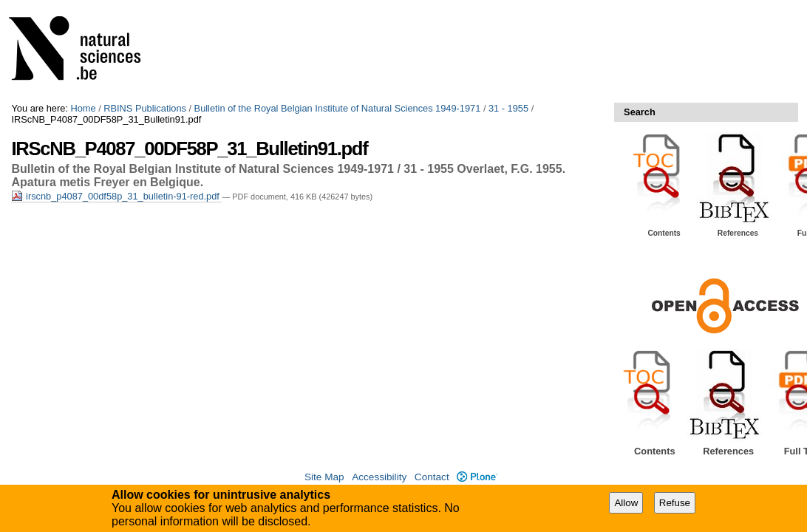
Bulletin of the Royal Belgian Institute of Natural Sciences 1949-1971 (338, 108)
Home (83, 108)
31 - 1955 (508, 108)
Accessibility (379, 477)
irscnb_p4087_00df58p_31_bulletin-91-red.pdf (116, 196)
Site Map (324, 477)
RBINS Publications (145, 108)
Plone (477, 477)
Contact (432, 477)
